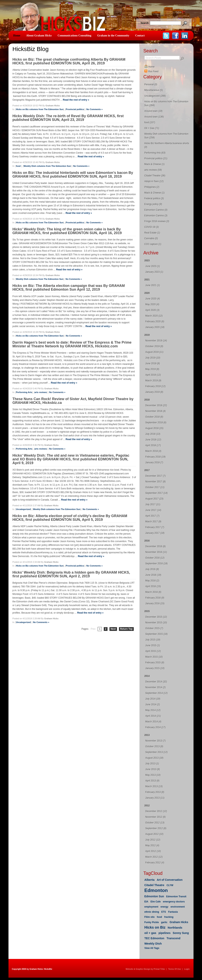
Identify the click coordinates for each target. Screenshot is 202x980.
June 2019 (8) (153, 363)
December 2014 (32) (156, 682)
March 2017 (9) (153, 522)
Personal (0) (151, 84)
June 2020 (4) (153, 299)
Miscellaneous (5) (154, 90)
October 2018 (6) (154, 417)
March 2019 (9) (153, 381)
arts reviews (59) (153, 170)
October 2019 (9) (154, 346)
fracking (169, 917)
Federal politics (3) (154, 198)
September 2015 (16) (157, 634)
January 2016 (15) (155, 604)
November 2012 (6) (156, 817)
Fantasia (173, 912)
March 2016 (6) (153, 592)
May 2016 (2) (152, 581)
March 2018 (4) (153, 451)
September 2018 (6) (156, 423)
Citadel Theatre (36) (155, 176)
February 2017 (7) (155, 527)
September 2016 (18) (157, 564)
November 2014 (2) (156, 687)
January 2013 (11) (155, 798)
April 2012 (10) (153, 851)
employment (151, 907)
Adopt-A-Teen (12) (154, 181)
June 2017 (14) (153, 510)
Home (17, 36)
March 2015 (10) (154, 657)
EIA (146, 902)
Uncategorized (23, 509)
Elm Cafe (156, 902)
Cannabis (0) (151, 238)
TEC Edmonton (154, 938)
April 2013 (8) (152, 781)
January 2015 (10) (155, 668)
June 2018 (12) (153, 440)
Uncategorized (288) (155, 96)
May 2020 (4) (152, 304)
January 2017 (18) (155, 533)
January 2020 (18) (155, 327)
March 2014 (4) (153, 722)
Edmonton (156, 890)
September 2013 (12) (157, 752)
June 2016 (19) (153, 575)
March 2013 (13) (154, 786)
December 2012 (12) (156, 811)
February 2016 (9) (155, 598)
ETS (164, 912)
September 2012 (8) (156, 828)
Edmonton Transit (176, 897)
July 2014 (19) (153, 699)
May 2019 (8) (152, 369)
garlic (164, 922)
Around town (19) (153, 111)
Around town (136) (154, 117)
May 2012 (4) (152, 846)
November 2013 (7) (156, 741)
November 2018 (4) (156, 411)
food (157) (150, 122)
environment (178, 907)
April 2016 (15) (153, 586)
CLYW (170, 885)
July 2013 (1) (152, 764)
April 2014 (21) (153, 716)
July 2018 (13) (153, 434)
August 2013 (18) (154, 758)
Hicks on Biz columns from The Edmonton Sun (40, 109)
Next (113, 629)
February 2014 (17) (156, 727)
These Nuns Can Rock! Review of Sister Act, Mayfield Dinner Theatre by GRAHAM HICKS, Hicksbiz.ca (73, 401)
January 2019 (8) (154, 392)
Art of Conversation (170, 880)
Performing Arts (24, 392)
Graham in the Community (113, 36)
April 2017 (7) (152, 516)
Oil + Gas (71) (152, 128)
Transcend (173, 938)
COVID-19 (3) (152, 227)
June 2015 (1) (153, 645)
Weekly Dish (153, 943)
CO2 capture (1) (153, 244)
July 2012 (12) (153, 840)
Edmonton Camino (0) (156, 210)
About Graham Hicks (39, 36)
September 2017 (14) (157, 493)
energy (164, 907)
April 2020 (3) (152, 310)
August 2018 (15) (154, 428)
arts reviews (41, 392)
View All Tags (152, 948)
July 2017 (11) (153, 504)
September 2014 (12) (157, 693)
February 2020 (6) (155, 322)
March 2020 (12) (154, 316)
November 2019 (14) (156, 341)
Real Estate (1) (152, 233)
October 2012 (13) (155, 823)
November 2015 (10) (156, 623)
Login (187, 969)
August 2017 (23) (154, 499)
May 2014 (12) (153, 710)
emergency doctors (174, 902)
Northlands (175, 928)
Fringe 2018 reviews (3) (157, 221)
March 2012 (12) (154, 857)
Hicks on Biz (155, 927)
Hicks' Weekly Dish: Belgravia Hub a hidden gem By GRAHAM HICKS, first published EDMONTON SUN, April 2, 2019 (71, 574)
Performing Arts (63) (155, 153)
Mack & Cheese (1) (155, 164)
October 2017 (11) (155, 487)
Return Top (126, 629)
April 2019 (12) (153, 375)
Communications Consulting (74, 36)
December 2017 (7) (156, 476)
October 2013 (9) (154, 746)
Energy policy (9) (153, 204)
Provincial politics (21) (156, 159)
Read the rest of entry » (76, 100)
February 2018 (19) (156, 457)
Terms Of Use (175, 969)
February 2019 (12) (156, 386)
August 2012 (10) (154, 834)
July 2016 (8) (152, 569)
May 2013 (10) (153, 775)
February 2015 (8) (155, 663)
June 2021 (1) (153, 285)
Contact (140, 36)
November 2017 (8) (156, 482)
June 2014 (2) (153, 705)
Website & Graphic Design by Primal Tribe (145, 969)
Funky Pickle (152, 922)
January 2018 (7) (154, 463)
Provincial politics (75, 109)
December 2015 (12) (156, 617)
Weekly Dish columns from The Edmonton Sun (47, 166)
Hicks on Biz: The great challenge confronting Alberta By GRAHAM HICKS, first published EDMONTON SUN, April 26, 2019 (69, 61)
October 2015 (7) (154, 628)
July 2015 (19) (153, 640)
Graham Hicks (179, 922)
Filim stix (150, 917)
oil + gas (150, 933)
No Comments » (94, 109)
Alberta (150, 880)
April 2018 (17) (153, 445)
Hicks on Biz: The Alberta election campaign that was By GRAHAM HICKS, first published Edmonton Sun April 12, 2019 (69, 288)
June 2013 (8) (153, 769)
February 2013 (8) (155, 792)
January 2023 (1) (154, 272)
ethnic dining (152, 912)
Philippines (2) (152, 187)
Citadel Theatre (154, 885)
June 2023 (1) (153, 266)
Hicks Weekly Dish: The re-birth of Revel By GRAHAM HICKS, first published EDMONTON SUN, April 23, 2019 (68, 118)
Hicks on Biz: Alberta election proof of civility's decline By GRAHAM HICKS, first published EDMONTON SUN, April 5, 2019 (70, 518)
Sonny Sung (181, 933)
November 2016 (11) (156, 552)
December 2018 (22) (156, 405)
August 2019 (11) (154, 352)
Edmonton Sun (154, 896)
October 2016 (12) (155, 558)
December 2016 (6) (156, 546)
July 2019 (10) (153, 358)
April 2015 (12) (153, 651)
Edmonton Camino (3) (156, 216)
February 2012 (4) (155, 863)
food (19, 166)
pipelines (165, 933)
